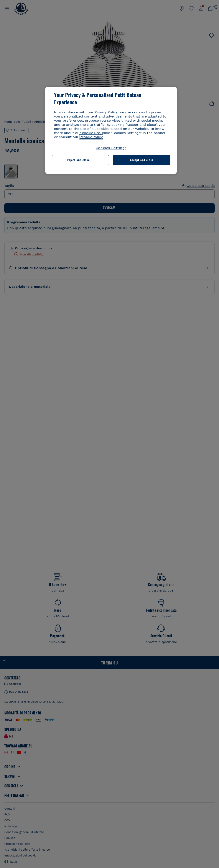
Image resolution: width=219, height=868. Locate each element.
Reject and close (78, 160)
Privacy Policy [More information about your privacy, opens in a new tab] (91, 137)
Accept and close (142, 160)
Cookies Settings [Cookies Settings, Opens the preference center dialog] (111, 148)
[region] (111, 130)
